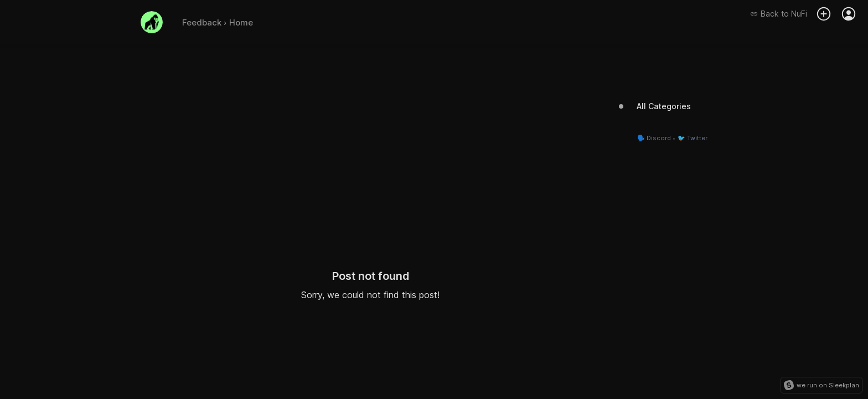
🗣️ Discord (654, 138)
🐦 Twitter (693, 138)
